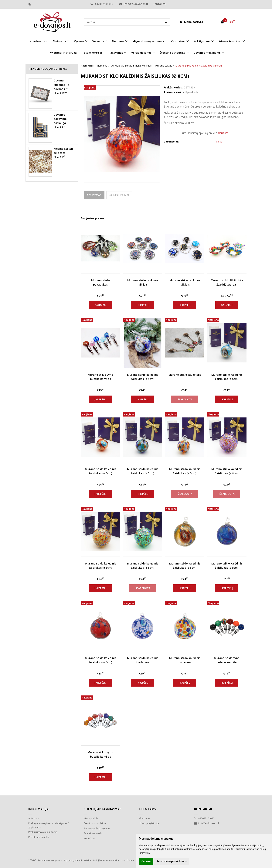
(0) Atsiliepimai (119, 195)
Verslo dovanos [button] (141, 53)
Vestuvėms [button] (178, 41)
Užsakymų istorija (149, 823)
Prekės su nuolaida (95, 823)
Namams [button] (118, 41)
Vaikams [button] (98, 41)
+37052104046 (102, 4)
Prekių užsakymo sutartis (43, 832)
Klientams (147, 809)
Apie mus (34, 818)
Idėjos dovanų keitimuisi (148, 41)
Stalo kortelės (93, 53)
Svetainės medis (93, 833)
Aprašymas (94, 195)
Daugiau (100, 305)
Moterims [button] (59, 41)
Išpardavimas (38, 41)
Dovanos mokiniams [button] (207, 53)
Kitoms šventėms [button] (230, 41)
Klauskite (223, 133)
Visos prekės (91, 818)
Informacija (38, 809)
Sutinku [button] (146, 861)
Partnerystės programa (97, 828)
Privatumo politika (39, 837)
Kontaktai (160, 4)
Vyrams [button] (79, 41)
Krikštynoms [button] (202, 41)
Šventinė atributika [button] (172, 53)
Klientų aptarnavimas (102, 809)
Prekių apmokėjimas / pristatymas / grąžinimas (49, 825)
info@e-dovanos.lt (134, 4)
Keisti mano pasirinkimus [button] (172, 861)
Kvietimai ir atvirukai (64, 53)
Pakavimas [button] (116, 53)
